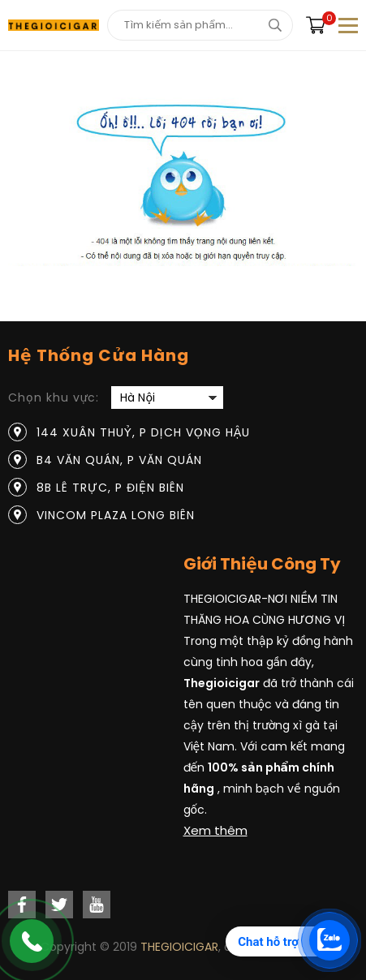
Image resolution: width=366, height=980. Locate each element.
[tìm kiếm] (275, 25)
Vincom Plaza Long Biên (116, 515)
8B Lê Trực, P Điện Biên (110, 488)
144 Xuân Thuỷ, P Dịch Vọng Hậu (143, 432)
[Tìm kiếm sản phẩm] (200, 25)
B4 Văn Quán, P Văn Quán (119, 460)
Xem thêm (215, 830)
